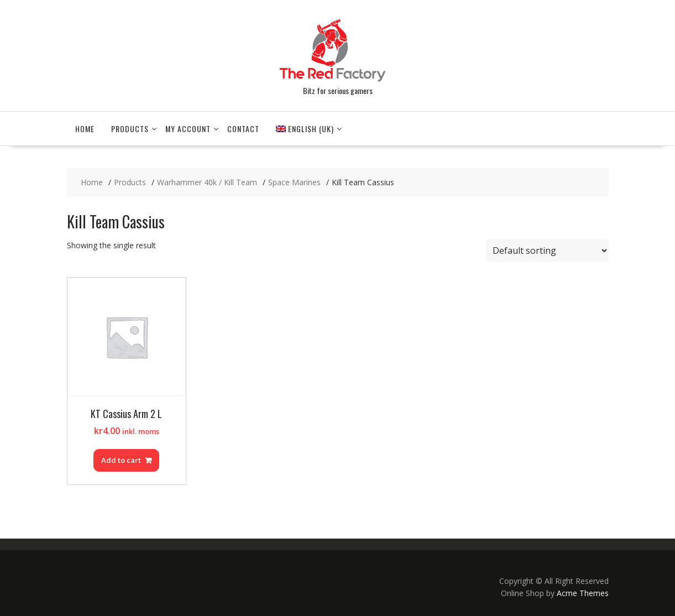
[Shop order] (547, 250)
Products (130, 129)
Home (85, 129)
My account (188, 129)
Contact (243, 129)
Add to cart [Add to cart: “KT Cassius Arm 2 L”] (121, 460)
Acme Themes (583, 593)
